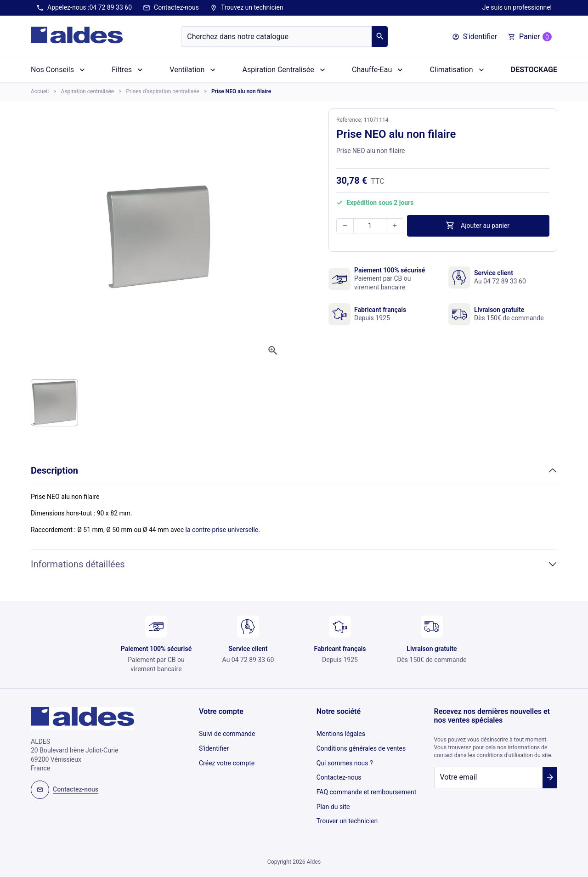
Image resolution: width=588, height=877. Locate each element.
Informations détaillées (78, 564)
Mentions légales (341, 733)
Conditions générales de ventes (361, 746)
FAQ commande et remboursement (367, 784)
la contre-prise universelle (222, 530)
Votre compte (221, 711)
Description (54, 470)
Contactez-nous (171, 8)
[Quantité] (370, 226)
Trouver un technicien (347, 809)
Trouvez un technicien (247, 8)
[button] (475, 37)
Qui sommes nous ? (345, 758)
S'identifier (214, 746)
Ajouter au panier (478, 226)
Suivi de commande (227, 733)
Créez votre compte (227, 758)
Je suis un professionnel (517, 7)
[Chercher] (277, 37)
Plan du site (333, 796)
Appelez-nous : (84, 8)
